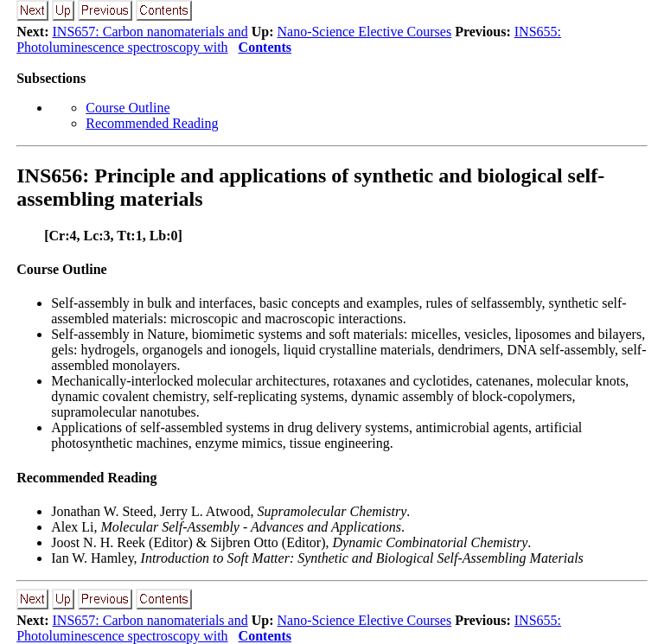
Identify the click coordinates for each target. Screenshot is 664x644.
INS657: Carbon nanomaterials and (150, 32)
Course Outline (128, 108)
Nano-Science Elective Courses (364, 32)
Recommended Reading (152, 123)
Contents (265, 47)
